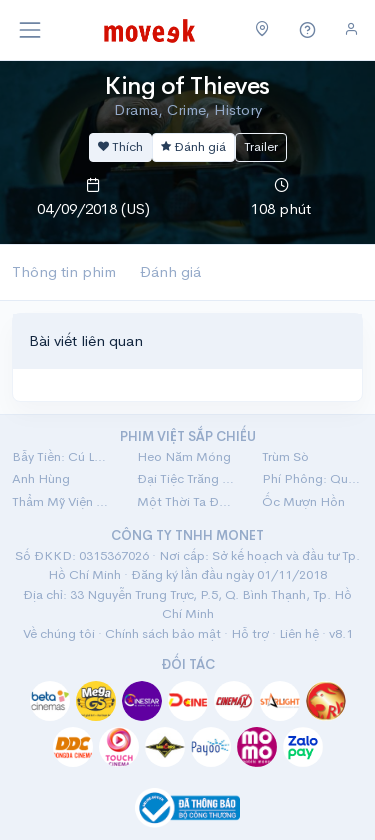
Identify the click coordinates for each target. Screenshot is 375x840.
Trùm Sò (285, 456)
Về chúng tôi (59, 633)
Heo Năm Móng (184, 456)
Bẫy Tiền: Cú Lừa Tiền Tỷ (62, 456)
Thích (120, 146)
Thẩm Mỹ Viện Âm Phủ (62, 501)
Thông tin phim (64, 271)
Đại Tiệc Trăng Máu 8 (187, 478)
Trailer (261, 146)
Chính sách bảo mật (163, 633)
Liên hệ (299, 633)
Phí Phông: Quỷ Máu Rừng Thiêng (312, 478)
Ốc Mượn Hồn (303, 501)
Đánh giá (193, 146)
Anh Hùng (41, 478)
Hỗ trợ (250, 633)
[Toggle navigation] (30, 30)
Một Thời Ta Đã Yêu (187, 501)
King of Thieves (187, 86)
